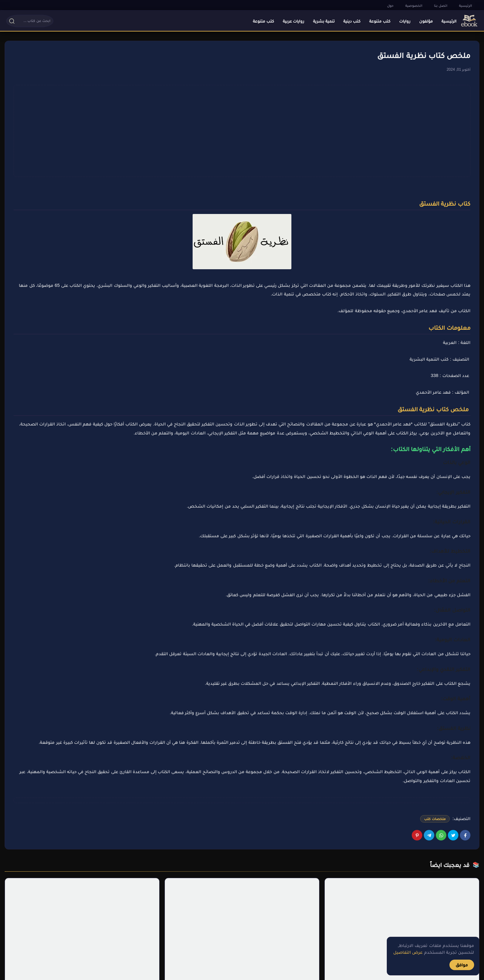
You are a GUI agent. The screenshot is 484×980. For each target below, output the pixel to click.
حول (390, 6)
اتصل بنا (441, 6)
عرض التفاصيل (408, 952)
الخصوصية (414, 6)
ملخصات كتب (435, 819)
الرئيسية (465, 6)
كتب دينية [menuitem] (352, 21)
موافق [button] (462, 965)
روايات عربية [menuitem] (294, 21)
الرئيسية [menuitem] (449, 21)
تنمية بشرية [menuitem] (324, 21)
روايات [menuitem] (405, 21)
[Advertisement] (242, 131)
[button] (43, 21)
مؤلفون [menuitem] (426, 21)
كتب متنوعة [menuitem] (380, 21)
